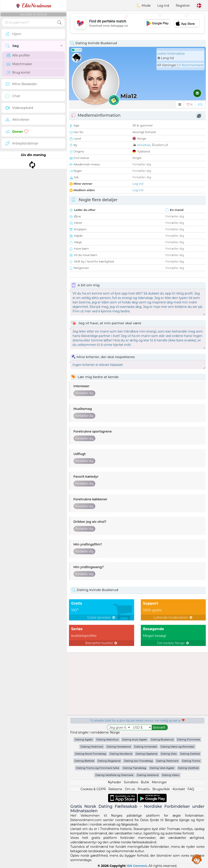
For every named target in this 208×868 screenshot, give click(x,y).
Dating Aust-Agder (135, 739)
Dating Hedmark (92, 747)
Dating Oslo (169, 754)
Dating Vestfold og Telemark (114, 775)
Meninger (159, 782)
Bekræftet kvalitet (101, 643)
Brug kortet (18, 72)
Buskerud (160, 145)
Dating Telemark (167, 761)
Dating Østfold (84, 761)
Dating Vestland (148, 775)
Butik (145, 782)
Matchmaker (19, 64)
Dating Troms (191, 761)
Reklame (115, 789)
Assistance (197, 859)
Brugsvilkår (161, 789)
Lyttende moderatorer (173, 617)
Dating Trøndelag (135, 768)
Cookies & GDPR (93, 789)
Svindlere (131, 782)
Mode (143, 6)
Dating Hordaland (119, 747)
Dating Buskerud (162, 739)
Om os (130, 789)
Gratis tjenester (101, 617)
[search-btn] (59, 23)
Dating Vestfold (188, 768)
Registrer (183, 6)
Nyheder (115, 782)
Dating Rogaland (109, 761)
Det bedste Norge (173, 643)
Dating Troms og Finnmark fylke (98, 768)
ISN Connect (137, 866)
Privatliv (144, 789)
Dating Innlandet (146, 747)
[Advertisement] (137, 23)
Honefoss (144, 145)
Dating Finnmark (189, 739)
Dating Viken (171, 775)
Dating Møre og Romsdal (177, 747)
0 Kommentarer (192, 65)
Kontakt (179, 789)
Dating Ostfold (190, 754)
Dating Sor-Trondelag (138, 761)
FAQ (191, 789)
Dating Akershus (107, 739)
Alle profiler (18, 55)
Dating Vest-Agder (162, 768)
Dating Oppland (146, 754)
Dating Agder (84, 739)
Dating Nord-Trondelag (91, 754)
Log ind (163, 6)
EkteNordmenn (33, 6)
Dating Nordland (121, 754)
